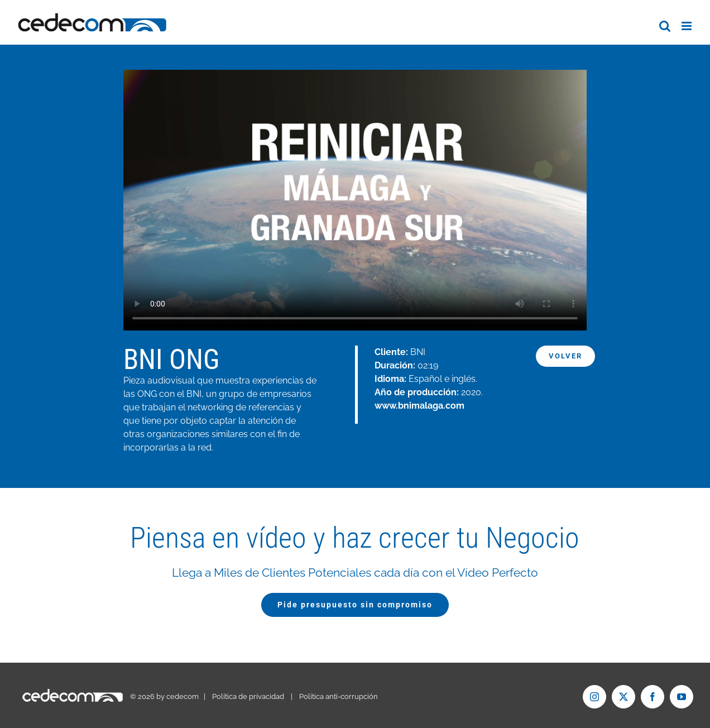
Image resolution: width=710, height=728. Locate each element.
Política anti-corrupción (339, 696)
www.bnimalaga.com (419, 406)
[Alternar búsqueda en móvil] (665, 26)
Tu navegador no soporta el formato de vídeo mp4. (355, 200)
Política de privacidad (248, 696)
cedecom (183, 696)
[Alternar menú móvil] (687, 26)
